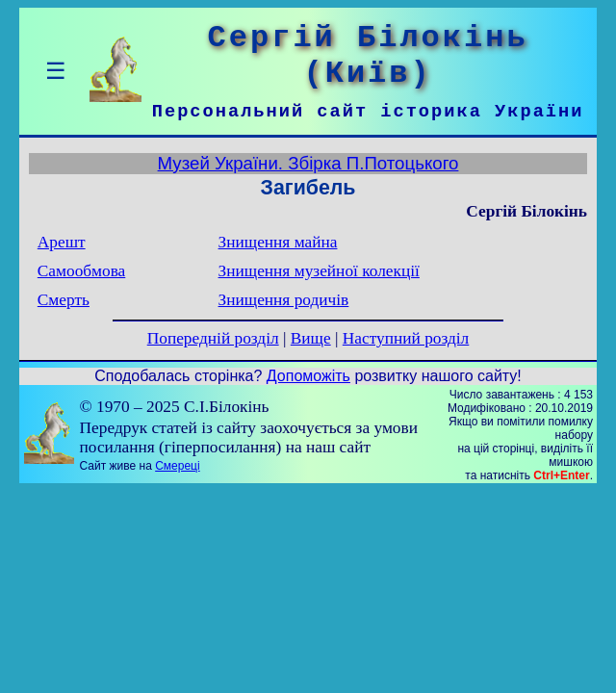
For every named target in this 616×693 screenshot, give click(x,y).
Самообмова (81, 271)
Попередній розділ (213, 338)
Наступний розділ (406, 338)
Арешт (62, 242)
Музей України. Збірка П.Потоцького (308, 163)
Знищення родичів (284, 300)
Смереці (177, 466)
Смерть (64, 300)
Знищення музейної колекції (319, 271)
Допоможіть (308, 376)
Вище (311, 338)
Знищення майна (278, 242)
